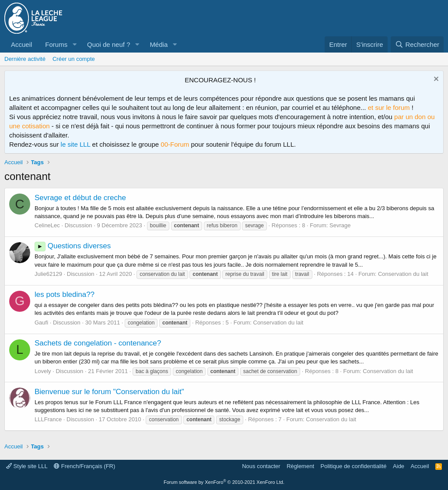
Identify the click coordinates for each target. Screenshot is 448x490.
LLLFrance (48, 419)
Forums (56, 44)
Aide (399, 466)
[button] (74, 44)
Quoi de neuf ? (108, 44)
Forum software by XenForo (224, 482)
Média (159, 44)
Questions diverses (73, 246)
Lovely (43, 371)
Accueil (21, 44)
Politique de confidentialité (354, 466)
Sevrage (340, 225)
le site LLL (76, 144)
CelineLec (47, 225)
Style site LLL (27, 466)
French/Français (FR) (84, 466)
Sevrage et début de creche (80, 198)
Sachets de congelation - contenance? (98, 343)
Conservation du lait (403, 274)
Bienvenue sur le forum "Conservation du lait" (109, 392)
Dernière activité (25, 59)
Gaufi (41, 323)
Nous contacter (261, 466)
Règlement (300, 466)
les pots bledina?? (65, 294)
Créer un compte (74, 59)
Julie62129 (48, 274)
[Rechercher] (417, 44)
